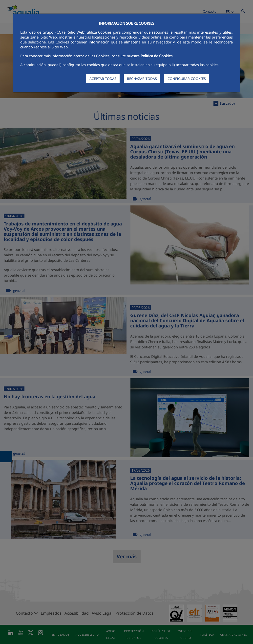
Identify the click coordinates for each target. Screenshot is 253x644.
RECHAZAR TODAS (142, 79)
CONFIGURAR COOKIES (187, 79)
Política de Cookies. (157, 56)
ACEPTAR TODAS (103, 79)
